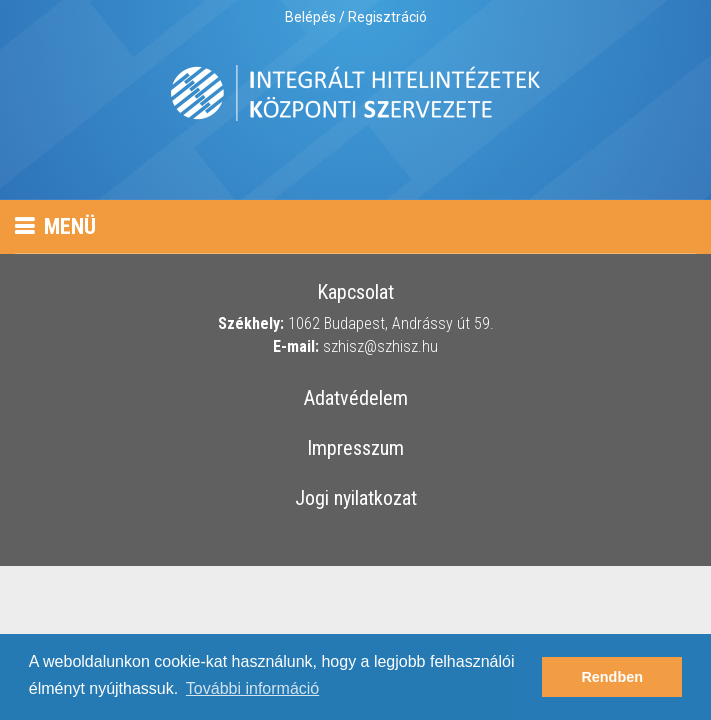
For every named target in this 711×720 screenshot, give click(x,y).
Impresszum (355, 449)
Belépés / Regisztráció (356, 17)
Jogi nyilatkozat (356, 499)
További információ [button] (252, 688)
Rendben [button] (612, 677)
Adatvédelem (356, 399)
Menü (55, 226)
